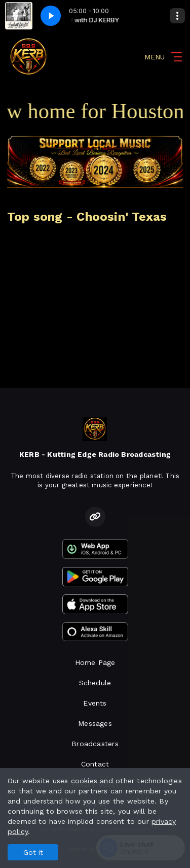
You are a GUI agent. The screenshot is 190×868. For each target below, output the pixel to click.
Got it (33, 852)
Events (95, 703)
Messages (95, 723)
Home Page (95, 662)
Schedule (95, 683)
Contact (95, 764)
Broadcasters (95, 744)
